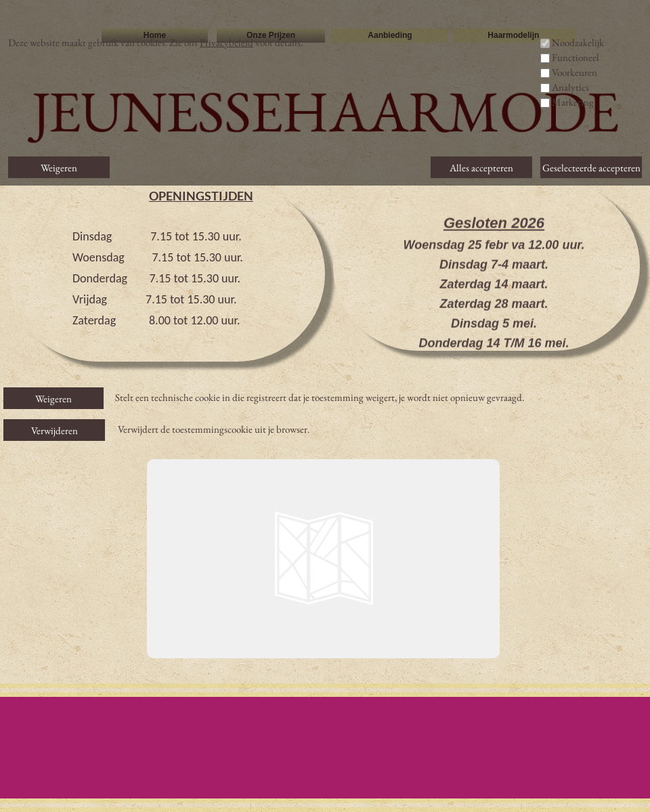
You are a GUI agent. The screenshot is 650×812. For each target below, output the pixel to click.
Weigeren (53, 399)
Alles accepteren (481, 168)
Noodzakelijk (578, 42)
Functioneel (576, 57)
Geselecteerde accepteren (591, 168)
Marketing (573, 102)
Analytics (570, 87)
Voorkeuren (575, 72)
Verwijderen (55, 430)
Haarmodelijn (514, 35)
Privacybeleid (226, 42)
